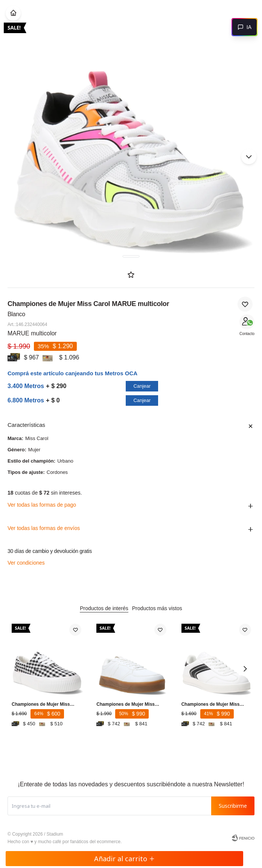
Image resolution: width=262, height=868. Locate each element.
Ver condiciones (26, 563)
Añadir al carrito (124, 859)
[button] (249, 157)
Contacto (247, 334)
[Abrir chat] (244, 27)
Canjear (142, 386)
